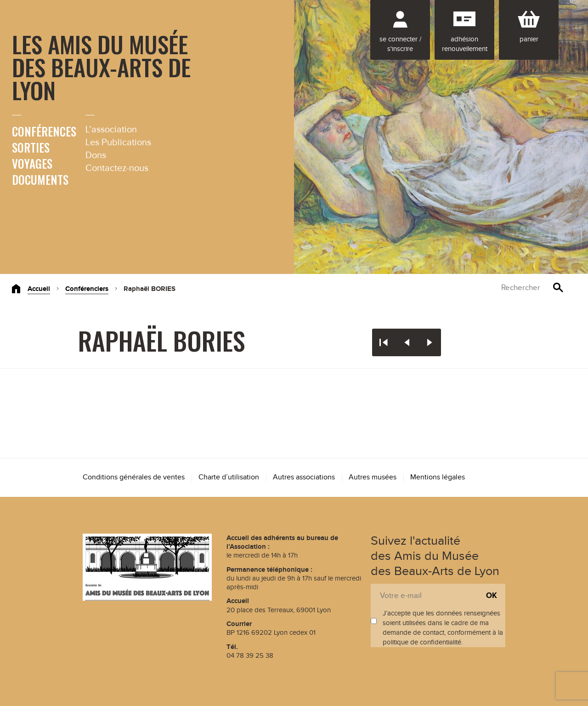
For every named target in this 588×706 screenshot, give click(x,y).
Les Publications (118, 142)
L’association (111, 130)
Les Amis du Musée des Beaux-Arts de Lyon (101, 67)
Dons (96, 155)
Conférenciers (87, 289)
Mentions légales (438, 477)
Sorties (31, 147)
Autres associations (304, 477)
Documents (40, 179)
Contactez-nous (117, 168)
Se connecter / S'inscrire (400, 44)
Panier (529, 39)
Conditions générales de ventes (134, 477)
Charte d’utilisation (229, 477)
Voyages (32, 163)
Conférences (44, 131)
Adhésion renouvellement (465, 44)
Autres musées (373, 477)
